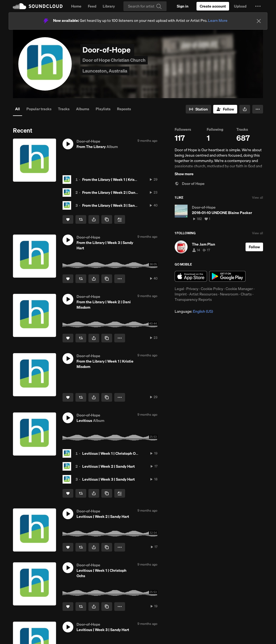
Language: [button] (194, 311)
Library (109, 6)
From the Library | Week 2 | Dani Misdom (117, 192)
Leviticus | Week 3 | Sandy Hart (108, 479)
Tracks (64, 109)
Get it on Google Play (227, 276)
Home (76, 6)
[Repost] (81, 219)
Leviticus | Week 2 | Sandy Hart (108, 466)
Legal (179, 289)
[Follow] (225, 109)
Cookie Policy (212, 289)
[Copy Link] (107, 219)
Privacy (192, 289)
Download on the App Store (191, 276)
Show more (184, 174)
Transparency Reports (193, 299)
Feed (92, 6)
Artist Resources (203, 294)
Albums (83, 109)
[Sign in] (183, 6)
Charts (246, 294)
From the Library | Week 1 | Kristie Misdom (118, 180)
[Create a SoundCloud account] (213, 6)
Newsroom (229, 294)
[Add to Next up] (120, 219)
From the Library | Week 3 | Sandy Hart (115, 205)
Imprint (181, 294)
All (18, 109)
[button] (258, 6)
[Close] (259, 21)
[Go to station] (198, 109)
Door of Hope (190, 184)
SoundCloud (38, 6)
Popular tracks (39, 109)
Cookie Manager (239, 289)
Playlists (103, 109)
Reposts (124, 109)
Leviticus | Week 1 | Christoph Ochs (112, 453)
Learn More (218, 20)
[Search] (145, 6)
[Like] (68, 219)
